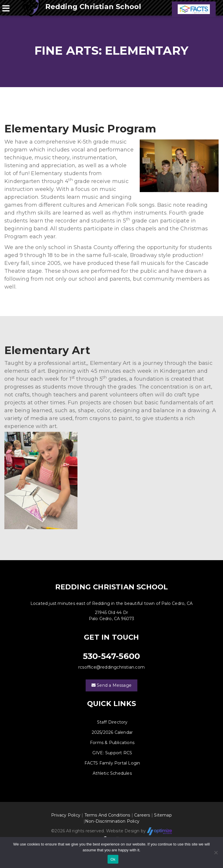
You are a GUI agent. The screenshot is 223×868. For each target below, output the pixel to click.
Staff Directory (112, 722)
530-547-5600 (111, 656)
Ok (113, 859)
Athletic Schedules (112, 773)
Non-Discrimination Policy (112, 821)
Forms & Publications (112, 743)
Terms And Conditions (107, 815)
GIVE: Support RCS (112, 753)
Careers (142, 815)
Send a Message (111, 685)
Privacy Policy (66, 815)
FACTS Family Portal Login (112, 763)
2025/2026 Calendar (112, 732)
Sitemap (163, 815)
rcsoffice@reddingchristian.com (111, 667)
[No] (216, 853)
